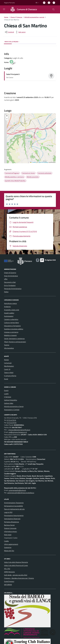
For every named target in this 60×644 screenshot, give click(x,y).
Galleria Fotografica (11, 400)
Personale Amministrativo (13, 289)
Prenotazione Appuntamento (14, 515)
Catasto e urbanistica (11, 319)
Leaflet (33, 162)
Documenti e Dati (10, 282)
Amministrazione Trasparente (14, 503)
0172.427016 (12, 423)
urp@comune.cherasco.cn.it (18, 432)
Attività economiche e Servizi (14, 406)
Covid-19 (7, 369)
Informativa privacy (11, 531)
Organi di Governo (10, 273)
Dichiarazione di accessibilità (13, 506)
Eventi (6, 390)
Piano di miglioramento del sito (14, 509)
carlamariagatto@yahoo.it (17, 490)
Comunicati (8, 363)
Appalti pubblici (9, 313)
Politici (6, 292)
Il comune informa (10, 376)
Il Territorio (8, 397)
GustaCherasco (9, 581)
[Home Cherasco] (23, 9)
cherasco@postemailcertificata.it (19, 430)
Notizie (6, 360)
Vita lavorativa (9, 348)
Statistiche (8, 547)
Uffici (6, 279)
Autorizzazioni (9, 316)
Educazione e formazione (12, 326)
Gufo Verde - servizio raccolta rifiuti (16, 575)
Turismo (7, 345)
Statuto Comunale (10, 528)
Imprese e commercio (11, 332)
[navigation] (4, 9)
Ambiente (7, 307)
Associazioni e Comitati (12, 410)
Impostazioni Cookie (11, 538)
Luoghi (6, 394)
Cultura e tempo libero (11, 323)
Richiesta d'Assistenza (11, 522)
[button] (31, 136)
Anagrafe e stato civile (12, 310)
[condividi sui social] (9, 32)
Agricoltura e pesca (10, 303)
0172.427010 (11, 420)
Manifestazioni (9, 366)
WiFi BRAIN (8, 585)
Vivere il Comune (16, 17)
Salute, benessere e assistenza (14, 339)
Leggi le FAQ (8, 512)
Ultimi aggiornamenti (11, 544)
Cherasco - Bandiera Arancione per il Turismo (19, 578)
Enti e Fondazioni (10, 285)
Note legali (8, 535)
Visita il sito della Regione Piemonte (16, 562)
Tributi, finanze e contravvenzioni (15, 342)
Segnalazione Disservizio (12, 519)
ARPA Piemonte (9, 572)
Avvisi (6, 379)
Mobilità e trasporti (10, 335)
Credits (6, 541)
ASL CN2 (7, 569)
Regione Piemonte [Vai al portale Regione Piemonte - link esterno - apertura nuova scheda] (9, 3)
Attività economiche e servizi (34, 17)
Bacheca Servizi (9, 525)
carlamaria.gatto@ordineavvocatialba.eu (21, 493)
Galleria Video (9, 403)
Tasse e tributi (9, 372)
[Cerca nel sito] (53, 9)
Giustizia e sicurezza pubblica (14, 329)
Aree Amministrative (11, 276)
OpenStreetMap (43, 162)
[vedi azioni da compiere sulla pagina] (20, 32)
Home (6, 17)
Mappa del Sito (9, 551)
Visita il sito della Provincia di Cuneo (16, 565)
